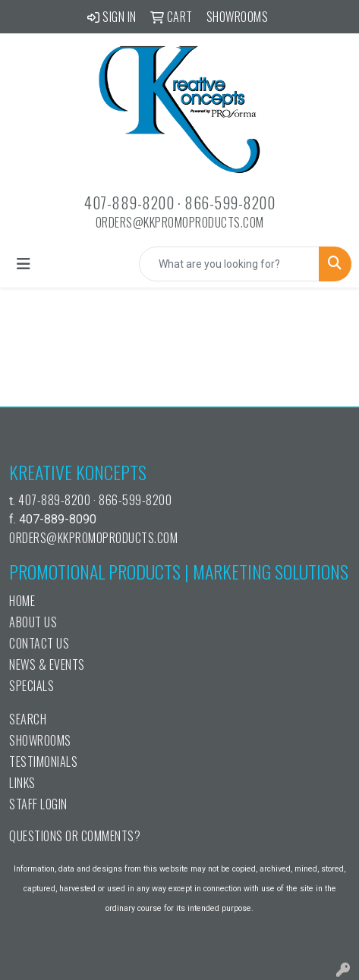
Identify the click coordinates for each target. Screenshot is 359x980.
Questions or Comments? (75, 836)
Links (22, 783)
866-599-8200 (230, 203)
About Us (33, 622)
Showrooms (40, 740)
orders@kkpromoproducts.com (180, 222)
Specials (31, 686)
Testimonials (43, 762)
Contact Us (39, 643)
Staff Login (38, 804)
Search (28, 719)
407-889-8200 (129, 203)
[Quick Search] (229, 264)
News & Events (47, 664)
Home (22, 601)
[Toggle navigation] (24, 264)
